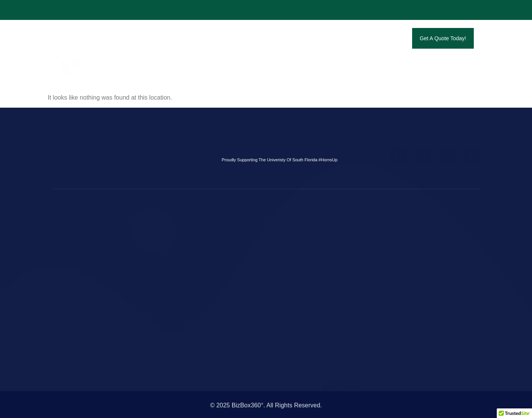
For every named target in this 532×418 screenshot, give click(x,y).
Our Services (281, 38)
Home (182, 38)
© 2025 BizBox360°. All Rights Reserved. (266, 410)
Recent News (342, 38)
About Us (224, 38)
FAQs (389, 38)
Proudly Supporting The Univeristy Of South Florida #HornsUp (280, 160)
